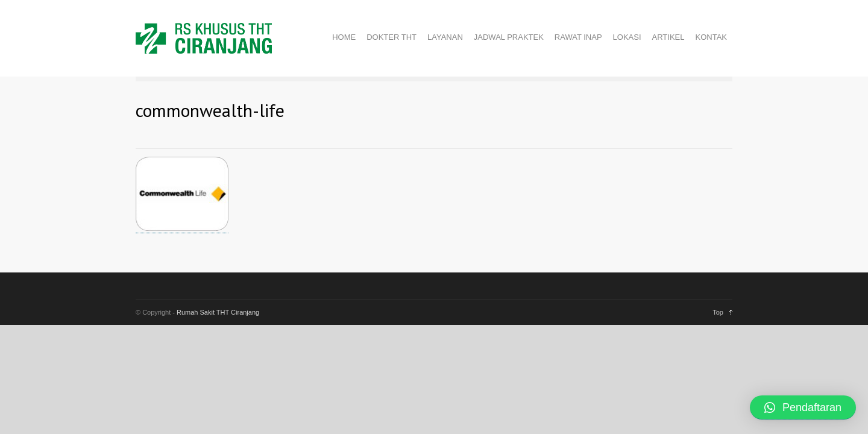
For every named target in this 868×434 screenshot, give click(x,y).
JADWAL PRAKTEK (509, 37)
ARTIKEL (668, 37)
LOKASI (627, 37)
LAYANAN (445, 37)
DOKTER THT (392, 37)
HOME (344, 37)
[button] (803, 407)
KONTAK (712, 37)
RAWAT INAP (578, 37)
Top (718, 312)
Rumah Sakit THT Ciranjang (218, 312)
